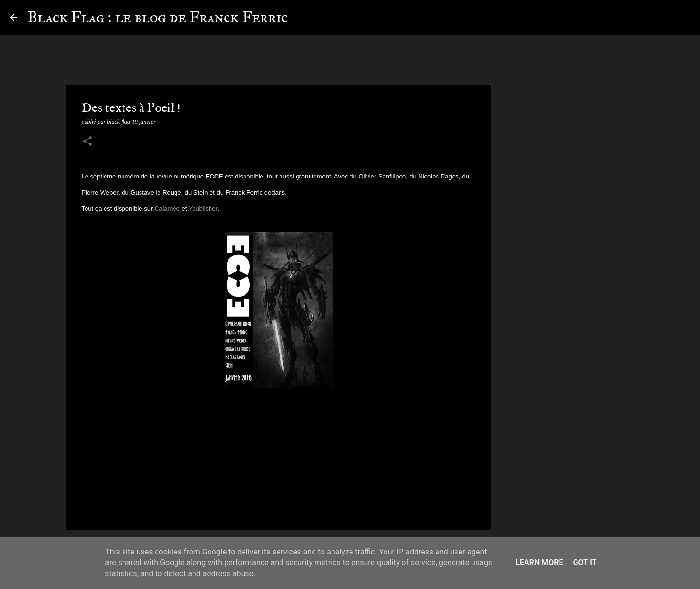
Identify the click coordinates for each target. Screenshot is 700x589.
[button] (87, 142)
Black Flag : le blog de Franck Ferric (157, 17)
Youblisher (203, 208)
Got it (585, 562)
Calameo (168, 208)
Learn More (539, 562)
